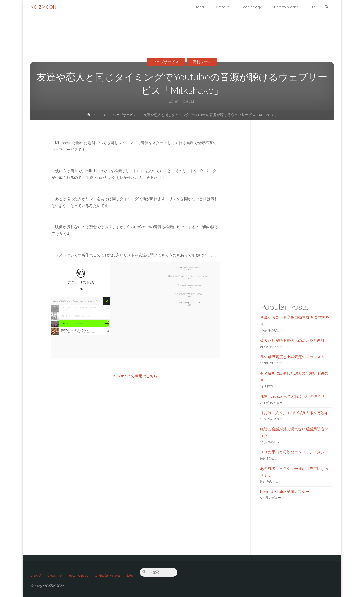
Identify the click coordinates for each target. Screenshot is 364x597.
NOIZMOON (43, 7)
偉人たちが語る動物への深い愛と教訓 (292, 341)
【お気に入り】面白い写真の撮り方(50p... (295, 413)
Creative (54, 575)
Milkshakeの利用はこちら (135, 376)
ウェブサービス (166, 62)
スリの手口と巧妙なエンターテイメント (294, 452)
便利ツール (202, 62)
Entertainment (108, 575)
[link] (326, 7)
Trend (101, 115)
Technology (78, 575)
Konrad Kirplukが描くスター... (286, 492)
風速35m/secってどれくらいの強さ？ (293, 397)
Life (130, 575)
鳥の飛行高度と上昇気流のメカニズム (292, 357)
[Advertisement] (136, 469)
